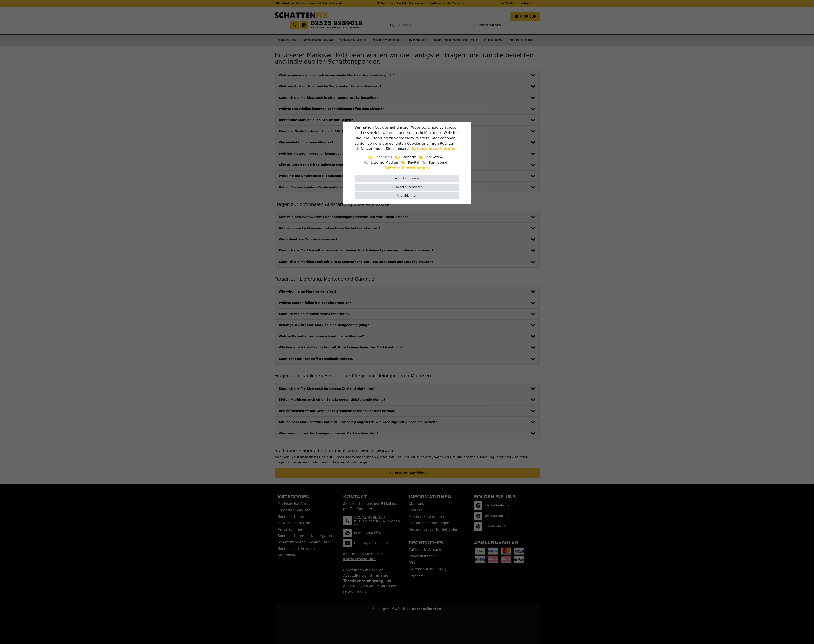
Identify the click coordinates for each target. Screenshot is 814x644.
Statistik (409, 157)
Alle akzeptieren (407, 178)
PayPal (414, 162)
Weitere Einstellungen (407, 168)
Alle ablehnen (407, 196)
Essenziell (383, 157)
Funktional (438, 162)
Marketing (434, 157)
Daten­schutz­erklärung (433, 149)
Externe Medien (384, 162)
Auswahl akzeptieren (407, 187)
